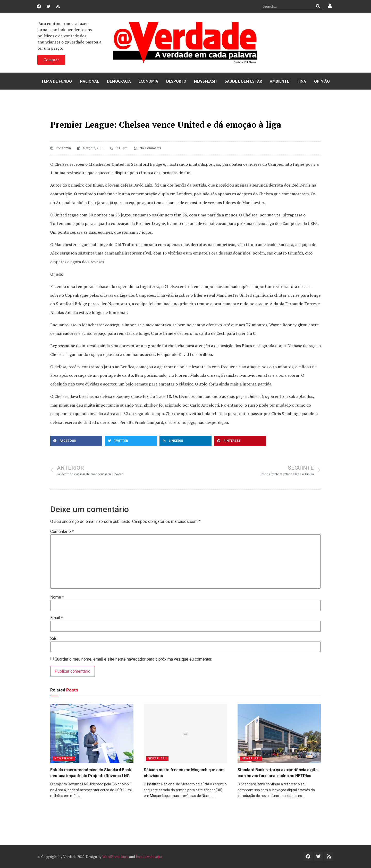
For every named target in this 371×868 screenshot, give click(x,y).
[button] (76, 441)
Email (57, 618)
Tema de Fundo (57, 81)
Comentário (62, 532)
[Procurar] (318, 6)
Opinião (322, 81)
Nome (57, 597)
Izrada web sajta (149, 857)
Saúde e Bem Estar (243, 81)
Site (54, 639)
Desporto (176, 81)
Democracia (119, 81)
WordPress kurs (115, 857)
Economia (148, 81)
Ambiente (279, 81)
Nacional (90, 81)
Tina (301, 81)
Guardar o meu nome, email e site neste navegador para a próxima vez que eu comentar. (133, 659)
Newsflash (205, 81)
